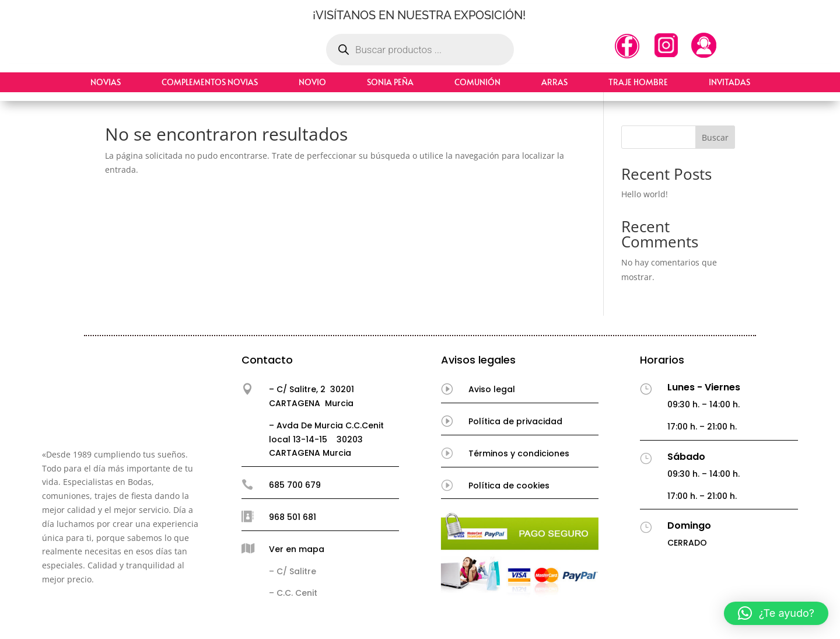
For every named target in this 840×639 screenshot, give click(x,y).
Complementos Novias (210, 82)
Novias (106, 82)
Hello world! (645, 194)
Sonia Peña (390, 82)
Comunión (477, 82)
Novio (312, 82)
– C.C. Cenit (293, 593)
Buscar (715, 137)
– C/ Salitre (293, 571)
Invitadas (729, 82)
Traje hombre (638, 82)
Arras (554, 82)
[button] (776, 613)
